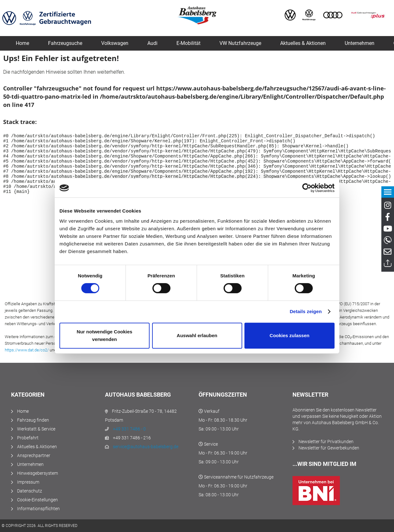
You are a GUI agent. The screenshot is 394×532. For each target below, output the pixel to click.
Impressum (28, 482)
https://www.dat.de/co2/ (27, 350)
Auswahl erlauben (197, 335)
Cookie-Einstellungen (37, 500)
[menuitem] (22, 43)
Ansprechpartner (34, 455)
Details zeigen (306, 311)
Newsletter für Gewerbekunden (329, 448)
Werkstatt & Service (36, 429)
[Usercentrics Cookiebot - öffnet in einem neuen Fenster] (307, 188)
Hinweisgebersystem (37, 473)
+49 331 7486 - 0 (129, 429)
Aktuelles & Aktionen (37, 447)
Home (23, 411)
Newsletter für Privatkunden (326, 442)
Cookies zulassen (290, 335)
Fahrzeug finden (33, 420)
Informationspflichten (38, 509)
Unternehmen (30, 464)
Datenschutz (30, 491)
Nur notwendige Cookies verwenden (105, 335)
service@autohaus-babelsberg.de (146, 447)
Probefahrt (28, 438)
